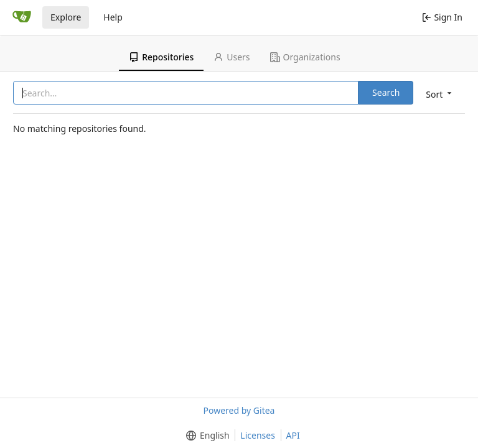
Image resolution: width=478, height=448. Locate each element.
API (293, 435)
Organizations (305, 57)
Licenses (258, 435)
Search (386, 92)
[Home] (22, 17)
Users (232, 57)
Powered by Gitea (239, 410)
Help (113, 17)
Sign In (442, 17)
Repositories (161, 57)
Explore (66, 17)
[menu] (440, 94)
